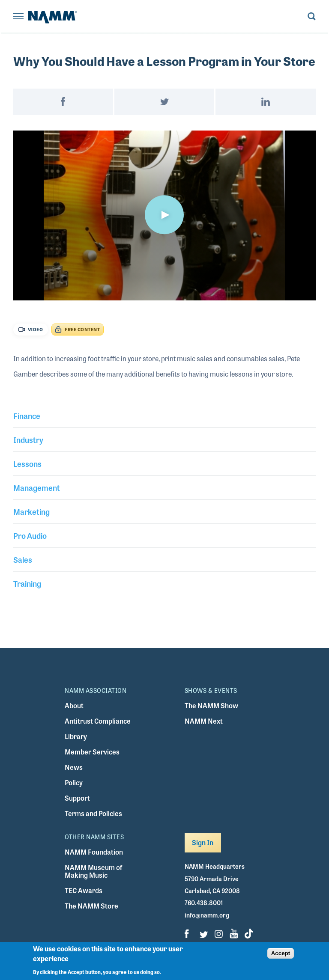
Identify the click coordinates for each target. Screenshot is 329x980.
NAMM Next (204, 721)
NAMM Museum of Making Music (93, 871)
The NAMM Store (91, 906)
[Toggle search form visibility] (312, 17)
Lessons (27, 463)
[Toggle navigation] (18, 17)
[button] (164, 215)
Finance (27, 416)
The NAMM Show (211, 705)
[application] (165, 215)
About (74, 705)
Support (77, 798)
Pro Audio (30, 535)
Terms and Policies (93, 813)
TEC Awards (84, 890)
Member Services (92, 752)
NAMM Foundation (94, 852)
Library (76, 736)
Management (37, 487)
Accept (281, 953)
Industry (28, 440)
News (74, 767)
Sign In (203, 842)
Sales (23, 559)
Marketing (31, 511)
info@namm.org (207, 915)
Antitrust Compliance (98, 721)
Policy (74, 783)
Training (27, 583)
